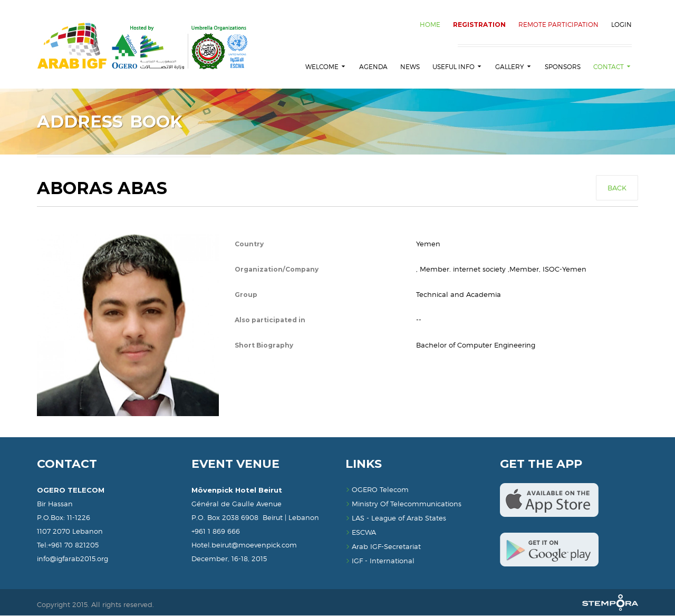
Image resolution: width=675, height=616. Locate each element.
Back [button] (617, 188)
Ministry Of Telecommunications (403, 504)
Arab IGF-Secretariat (383, 547)
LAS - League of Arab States (396, 518)
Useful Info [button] (457, 67)
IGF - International (380, 561)
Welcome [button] (326, 67)
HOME (430, 25)
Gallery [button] (514, 67)
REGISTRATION (479, 25)
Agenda (373, 67)
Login (621, 25)
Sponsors (563, 67)
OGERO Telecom (377, 490)
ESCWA (361, 533)
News (410, 67)
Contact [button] (613, 67)
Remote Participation (558, 25)
